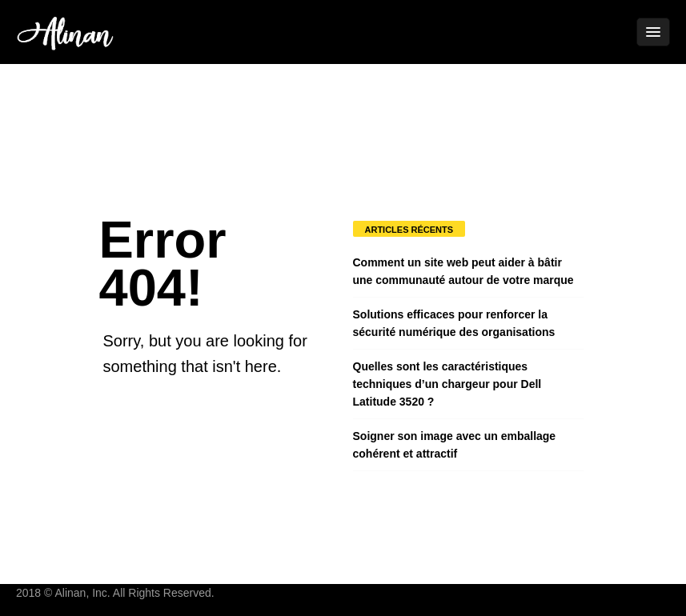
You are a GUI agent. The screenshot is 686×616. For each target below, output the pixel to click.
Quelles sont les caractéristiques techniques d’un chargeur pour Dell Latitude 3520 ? (447, 384)
